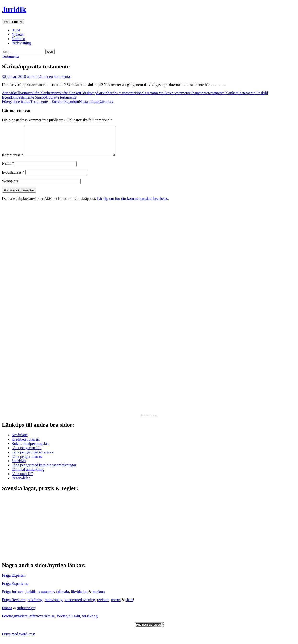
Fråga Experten (14, 581)
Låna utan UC (22, 479)
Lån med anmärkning (28, 475)
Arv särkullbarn (14, 93)
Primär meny (13, 22)
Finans (7, 614)
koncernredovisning (80, 606)
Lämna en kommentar (54, 77)
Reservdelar (21, 484)
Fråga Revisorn (14, 606)
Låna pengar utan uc (27, 462)
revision (103, 606)
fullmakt (63, 597)
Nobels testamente (149, 93)
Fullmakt (18, 39)
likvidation (79, 597)
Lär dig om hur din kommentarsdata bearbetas (132, 204)
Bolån (16, 449)
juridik (31, 597)
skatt (129, 606)
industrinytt (26, 614)
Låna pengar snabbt (26, 454)
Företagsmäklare (15, 622)
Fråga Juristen (13, 597)
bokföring (35, 606)
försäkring (90, 622)
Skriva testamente (177, 93)
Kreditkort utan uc (26, 445)
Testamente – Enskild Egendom (40, 102)
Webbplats (10, 187)
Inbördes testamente (120, 93)
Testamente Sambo (31, 97)
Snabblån (19, 467)
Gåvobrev (96, 102)
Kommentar (12, 161)
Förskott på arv (93, 93)
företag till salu (68, 622)
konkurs (99, 597)
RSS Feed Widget (149, 421)
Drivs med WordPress (19, 640)
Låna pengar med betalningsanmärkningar (44, 471)
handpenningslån (36, 449)
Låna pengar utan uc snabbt (33, 458)
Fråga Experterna (15, 589)
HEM (16, 30)
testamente (46, 597)
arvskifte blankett (40, 93)
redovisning (54, 606)
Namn (8, 169)
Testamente (11, 56)
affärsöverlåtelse (42, 622)
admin (32, 77)
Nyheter (18, 34)
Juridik (14, 9)
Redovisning (21, 43)
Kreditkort (20, 441)
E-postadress (13, 178)
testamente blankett (223, 93)
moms (116, 606)
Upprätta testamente (61, 97)
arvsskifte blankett (67, 93)
